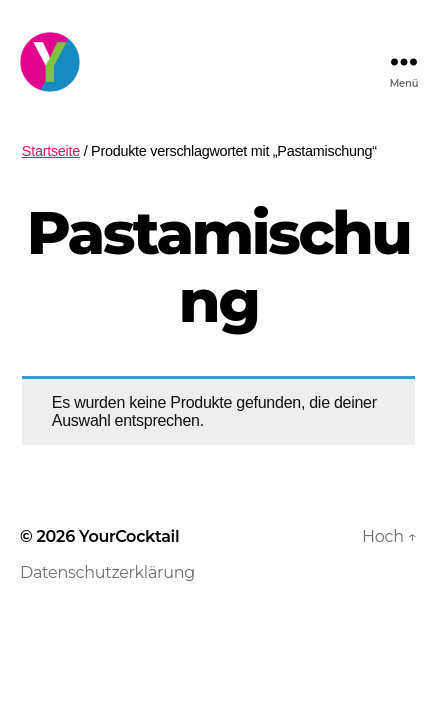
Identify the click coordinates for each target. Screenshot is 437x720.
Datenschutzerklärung (107, 572)
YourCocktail (129, 536)
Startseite (51, 151)
